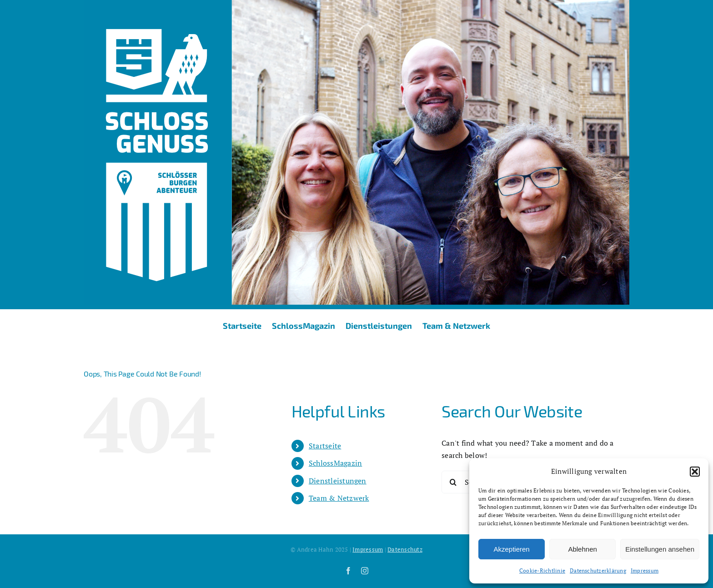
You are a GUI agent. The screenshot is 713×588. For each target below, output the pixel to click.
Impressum (645, 570)
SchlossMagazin (335, 463)
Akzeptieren (511, 549)
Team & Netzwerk (339, 498)
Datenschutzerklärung (598, 570)
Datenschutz (405, 549)
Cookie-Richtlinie (542, 570)
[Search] (453, 482)
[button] (695, 472)
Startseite (325, 446)
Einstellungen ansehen (660, 549)
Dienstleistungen (338, 481)
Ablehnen (582, 549)
